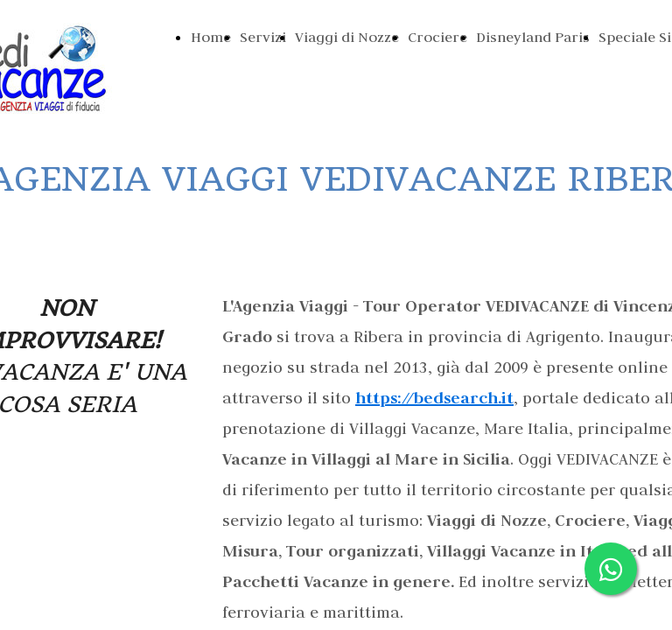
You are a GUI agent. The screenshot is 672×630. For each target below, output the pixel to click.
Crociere (437, 37)
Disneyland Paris (533, 37)
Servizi (263, 37)
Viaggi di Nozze (347, 37)
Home (211, 37)
